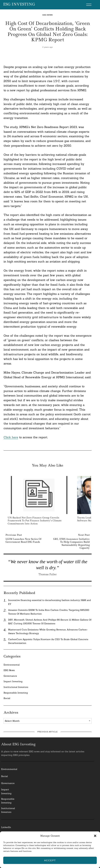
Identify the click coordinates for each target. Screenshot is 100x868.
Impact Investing (13, 681)
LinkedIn (6, 827)
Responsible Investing (16, 693)
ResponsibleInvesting (8, 801)
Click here (11, 437)
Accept (50, 860)
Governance (10, 676)
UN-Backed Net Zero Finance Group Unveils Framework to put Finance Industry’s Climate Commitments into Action (35, 521)
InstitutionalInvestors (8, 810)
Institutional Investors (16, 687)
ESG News (48, 15)
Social (7, 698)
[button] (95, 836)
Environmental (12, 665)
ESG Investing (19, 4)
